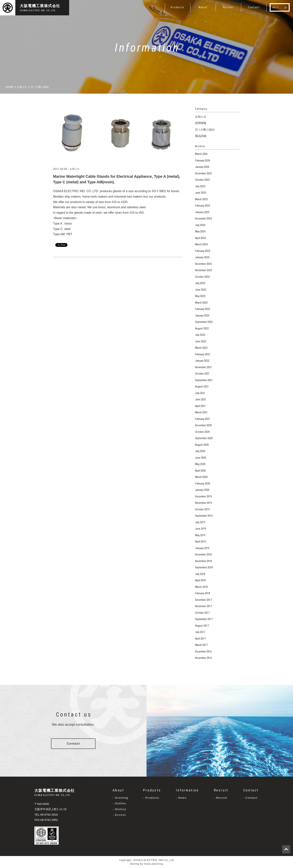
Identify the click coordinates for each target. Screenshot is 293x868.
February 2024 (203, 251)
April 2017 (200, 639)
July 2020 (200, 451)
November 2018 (203, 561)
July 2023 (200, 283)
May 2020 (200, 464)
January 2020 (202, 490)
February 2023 (203, 309)
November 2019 (203, 503)
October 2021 (202, 374)
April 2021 (200, 406)
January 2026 (202, 167)
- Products (151, 798)
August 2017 (202, 626)
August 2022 (202, 328)
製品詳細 (201, 136)
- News (181, 798)
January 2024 (202, 257)
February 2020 (203, 484)
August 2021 (202, 387)
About (118, 790)
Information (188, 790)
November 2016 (203, 658)
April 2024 (200, 238)
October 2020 (202, 432)
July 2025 (200, 186)
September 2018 (204, 567)
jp (286, 7)
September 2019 (204, 516)
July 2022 (200, 335)
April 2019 (200, 542)
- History (119, 809)
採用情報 (201, 123)
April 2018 (200, 580)
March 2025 (201, 199)
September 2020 (204, 438)
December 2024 (203, 219)
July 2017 (200, 632)
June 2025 (201, 193)
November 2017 (203, 606)
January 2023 (202, 316)
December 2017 (203, 600)
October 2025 (202, 180)
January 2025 (202, 212)
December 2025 (203, 173)
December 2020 (203, 425)
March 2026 (201, 154)
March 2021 (201, 412)
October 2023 (202, 277)
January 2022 (202, 361)
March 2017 (201, 645)
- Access (119, 815)
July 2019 (200, 522)
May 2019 (200, 535)
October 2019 (202, 509)
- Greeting (120, 798)
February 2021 (203, 419)
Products (152, 790)
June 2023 (201, 290)
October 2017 (202, 613)
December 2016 (203, 652)
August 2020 (202, 445)
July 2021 (200, 393)
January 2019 (202, 548)
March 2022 (201, 348)
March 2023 (201, 303)
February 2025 (203, 206)
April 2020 (200, 471)
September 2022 (204, 322)
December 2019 (203, 496)
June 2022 (201, 341)
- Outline (119, 803)
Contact (73, 744)
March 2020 (201, 477)
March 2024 (201, 244)
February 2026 (203, 160)
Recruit (221, 790)
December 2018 (203, 555)
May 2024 (200, 231)
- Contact (250, 798)
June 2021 (201, 399)
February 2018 (203, 593)
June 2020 (201, 458)
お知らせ (75, 169)
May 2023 (200, 296)
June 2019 (201, 529)
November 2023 (203, 270)
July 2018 (200, 574)
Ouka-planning (153, 864)
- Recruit (221, 798)
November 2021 (203, 367)
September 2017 (204, 619)
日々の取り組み (205, 129)
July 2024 (200, 225)
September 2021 (204, 380)
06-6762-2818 (49, 815)
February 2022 (203, 354)
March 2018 (201, 587)
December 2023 (203, 264)
